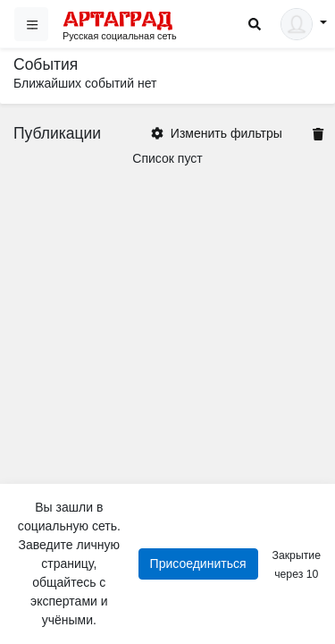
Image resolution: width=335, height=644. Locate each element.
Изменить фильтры (217, 133)
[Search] (255, 25)
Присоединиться (198, 563)
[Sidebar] (31, 24)
